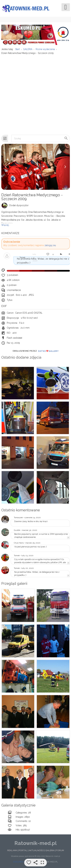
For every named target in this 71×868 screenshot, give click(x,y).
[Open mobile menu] (66, 7)
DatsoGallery (48, 351)
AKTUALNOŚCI (36, 850)
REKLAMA (12, 850)
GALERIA (50, 850)
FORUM (60, 850)
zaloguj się (50, 245)
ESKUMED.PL (20, 862)
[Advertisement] (35, 93)
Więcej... (6, 225)
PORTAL (23, 850)
